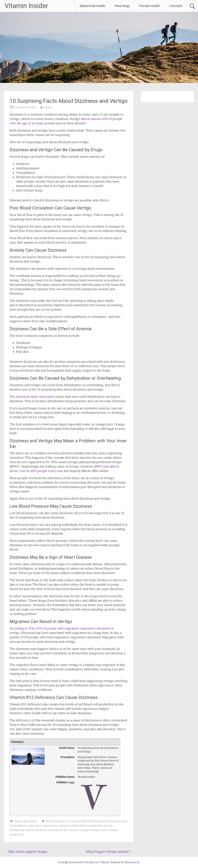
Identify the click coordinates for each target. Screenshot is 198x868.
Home (18, 821)
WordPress (91, 862)
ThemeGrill (132, 862)
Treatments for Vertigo (63, 830)
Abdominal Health (92, 6)
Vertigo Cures (98, 830)
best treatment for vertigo (63, 821)
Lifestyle (176, 6)
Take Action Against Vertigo (26, 852)
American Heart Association (36, 397)
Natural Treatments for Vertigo (92, 826)
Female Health (150, 6)
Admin (48, 107)
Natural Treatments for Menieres (50, 826)
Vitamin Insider (26, 6)
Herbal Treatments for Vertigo (100, 821)
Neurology (122, 6)
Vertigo (84, 830)
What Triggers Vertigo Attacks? (109, 852)
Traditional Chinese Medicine (28, 830)
